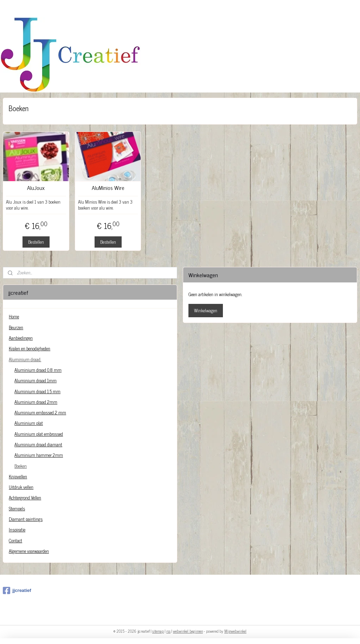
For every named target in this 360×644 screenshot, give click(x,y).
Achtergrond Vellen (25, 498)
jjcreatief (17, 591)
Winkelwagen (206, 310)
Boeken (21, 466)
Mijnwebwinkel (235, 631)
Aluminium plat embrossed (39, 434)
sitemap (158, 631)
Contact (15, 540)
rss (168, 631)
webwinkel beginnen (188, 631)
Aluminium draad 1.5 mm (37, 391)
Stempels (17, 508)
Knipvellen (18, 476)
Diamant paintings (26, 519)
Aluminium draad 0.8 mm (38, 370)
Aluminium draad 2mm (36, 402)
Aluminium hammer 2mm (39, 455)
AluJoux (36, 188)
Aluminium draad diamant (38, 444)
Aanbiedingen (21, 338)
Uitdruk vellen (21, 487)
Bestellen (36, 242)
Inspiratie (17, 530)
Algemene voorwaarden (29, 551)
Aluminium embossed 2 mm (40, 412)
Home (14, 316)
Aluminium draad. (25, 359)
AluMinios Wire (108, 188)
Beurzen (16, 327)
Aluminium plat (29, 423)
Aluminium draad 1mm (36, 380)
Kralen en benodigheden (30, 348)
